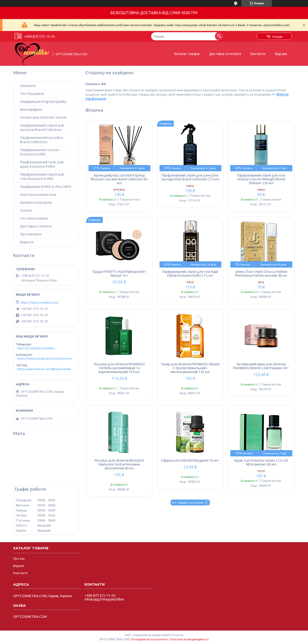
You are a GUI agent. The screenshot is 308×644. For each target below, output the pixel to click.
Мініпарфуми (31, 109)
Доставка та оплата (225, 54)
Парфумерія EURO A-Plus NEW (46, 187)
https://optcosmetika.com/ (40, 302)
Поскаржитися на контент (150, 639)
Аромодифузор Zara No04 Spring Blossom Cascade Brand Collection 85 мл (119, 179)
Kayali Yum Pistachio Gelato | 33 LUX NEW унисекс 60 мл (261, 462)
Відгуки (281, 54)
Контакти (258, 54)
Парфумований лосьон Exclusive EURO (40, 152)
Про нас (19, 558)
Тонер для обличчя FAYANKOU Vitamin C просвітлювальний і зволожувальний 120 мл (190, 368)
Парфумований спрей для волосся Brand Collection (42, 127)
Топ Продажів (32, 94)
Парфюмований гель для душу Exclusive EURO (42, 164)
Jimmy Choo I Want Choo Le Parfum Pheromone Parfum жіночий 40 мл (261, 274)
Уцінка (26, 210)
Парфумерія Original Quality (43, 101)
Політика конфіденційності (189, 639)
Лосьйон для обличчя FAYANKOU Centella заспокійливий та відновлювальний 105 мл (119, 368)
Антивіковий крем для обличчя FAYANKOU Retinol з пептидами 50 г (261, 366)
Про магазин (31, 234)
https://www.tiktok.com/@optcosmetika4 (46, 369)
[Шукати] (219, 36)
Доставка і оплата (36, 226)
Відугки (27, 242)
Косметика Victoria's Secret (43, 117)
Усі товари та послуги (188, 503)
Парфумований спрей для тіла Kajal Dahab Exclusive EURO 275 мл (190, 274)
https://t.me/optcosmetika (36, 348)
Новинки (28, 86)
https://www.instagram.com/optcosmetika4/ (46, 358)
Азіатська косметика (38, 194)
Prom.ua (178, 635)
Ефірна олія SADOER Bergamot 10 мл (190, 460)
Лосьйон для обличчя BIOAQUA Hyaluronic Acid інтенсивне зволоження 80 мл (119, 464)
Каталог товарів (187, 54)
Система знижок (34, 218)
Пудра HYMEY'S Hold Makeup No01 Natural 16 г (119, 274)
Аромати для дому (36, 202)
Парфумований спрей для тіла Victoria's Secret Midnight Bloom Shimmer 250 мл (261, 179)
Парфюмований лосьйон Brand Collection (41, 140)
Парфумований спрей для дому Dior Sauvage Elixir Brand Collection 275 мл (190, 177)
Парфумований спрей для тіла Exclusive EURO (42, 176)
